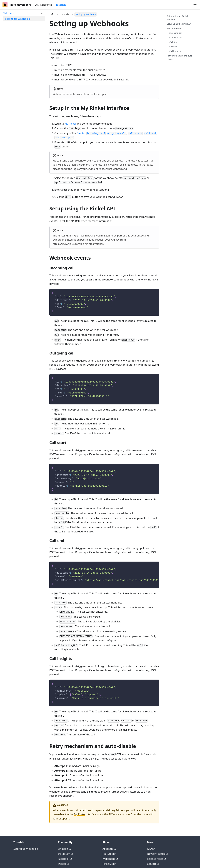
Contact (153, 864)
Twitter (64, 864)
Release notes (157, 859)
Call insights (175, 51)
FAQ (151, 849)
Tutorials (61, 5)
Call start (174, 42)
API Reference (44, 5)
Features (109, 854)
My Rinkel (70, 124)
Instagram (65, 854)
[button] (23, 13)
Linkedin (64, 849)
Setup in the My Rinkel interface (177, 18)
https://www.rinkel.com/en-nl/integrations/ (78, 244)
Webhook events (175, 28)
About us (109, 849)
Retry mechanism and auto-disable (180, 57)
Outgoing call (176, 38)
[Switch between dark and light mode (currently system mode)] (195, 5)
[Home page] (52, 14)
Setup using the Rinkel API (179, 24)
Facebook (65, 859)
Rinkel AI (109, 864)
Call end (173, 47)
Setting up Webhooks (26, 849)
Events (80, 133)
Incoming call (176, 33)
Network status (157, 854)
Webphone (110, 859)
